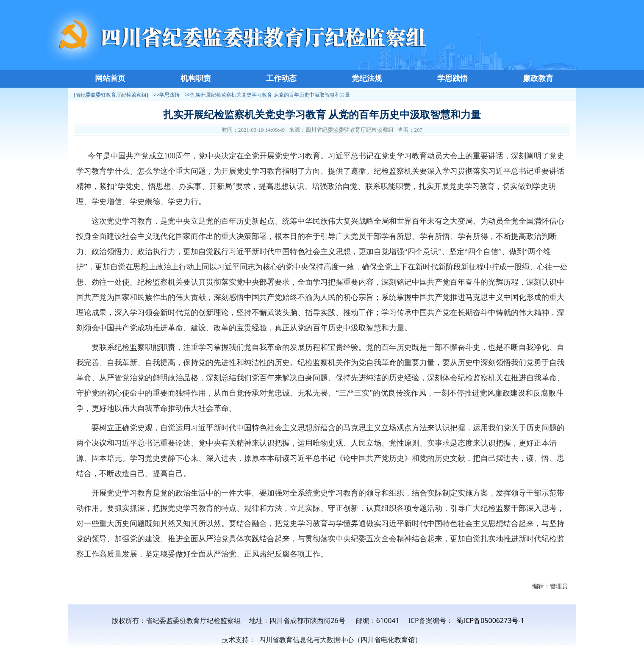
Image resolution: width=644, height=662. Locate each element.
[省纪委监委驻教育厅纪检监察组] (111, 95)
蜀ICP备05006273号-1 (490, 620)
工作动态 (281, 78)
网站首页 (110, 78)
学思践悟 (452, 78)
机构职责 (196, 78)
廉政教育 (538, 78)
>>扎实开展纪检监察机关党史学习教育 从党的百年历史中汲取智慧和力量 (268, 95)
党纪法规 (367, 78)
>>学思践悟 (167, 95)
